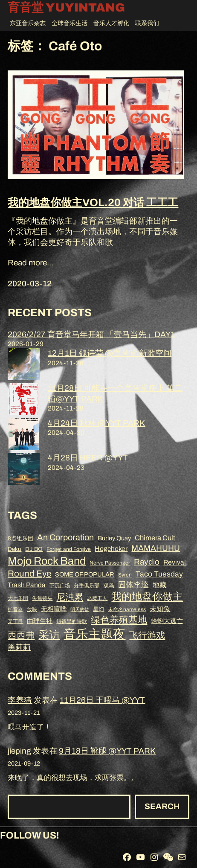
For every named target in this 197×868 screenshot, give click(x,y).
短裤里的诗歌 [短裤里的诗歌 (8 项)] (72, 621)
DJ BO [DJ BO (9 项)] (34, 549)
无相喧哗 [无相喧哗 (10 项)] (54, 609)
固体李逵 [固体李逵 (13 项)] (133, 585)
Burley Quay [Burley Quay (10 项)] (114, 538)
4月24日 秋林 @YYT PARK (96, 423)
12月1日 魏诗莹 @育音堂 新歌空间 (110, 353)
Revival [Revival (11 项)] (175, 562)
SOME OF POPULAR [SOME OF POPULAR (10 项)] (85, 574)
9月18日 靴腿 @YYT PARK (107, 751)
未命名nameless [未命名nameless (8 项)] (127, 609)
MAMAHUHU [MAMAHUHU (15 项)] (156, 548)
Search (162, 806)
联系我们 (147, 23)
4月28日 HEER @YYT (88, 458)
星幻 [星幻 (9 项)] (98, 609)
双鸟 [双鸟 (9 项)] (109, 585)
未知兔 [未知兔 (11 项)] (160, 609)
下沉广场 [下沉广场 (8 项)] (60, 585)
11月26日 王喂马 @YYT (102, 700)
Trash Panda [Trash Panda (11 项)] (27, 585)
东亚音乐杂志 (28, 23)
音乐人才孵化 (111, 23)
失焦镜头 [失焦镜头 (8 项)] (42, 598)
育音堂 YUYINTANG (66, 8)
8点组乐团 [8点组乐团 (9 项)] (20, 538)
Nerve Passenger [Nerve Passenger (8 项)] (110, 563)
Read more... (30, 263)
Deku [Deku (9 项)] (14, 549)
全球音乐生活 (70, 23)
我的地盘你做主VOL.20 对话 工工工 (93, 202)
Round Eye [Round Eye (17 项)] (29, 574)
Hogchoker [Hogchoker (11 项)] (111, 549)
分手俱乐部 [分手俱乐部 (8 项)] (87, 585)
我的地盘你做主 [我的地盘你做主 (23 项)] (147, 597)
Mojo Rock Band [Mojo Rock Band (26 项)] (47, 561)
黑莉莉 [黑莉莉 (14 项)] (19, 647)
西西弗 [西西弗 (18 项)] (21, 635)
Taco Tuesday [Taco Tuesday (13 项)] (159, 574)
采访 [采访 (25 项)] (49, 635)
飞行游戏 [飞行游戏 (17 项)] (147, 635)
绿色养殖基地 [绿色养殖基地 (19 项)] (119, 620)
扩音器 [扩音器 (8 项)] (15, 609)
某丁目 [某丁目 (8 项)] (15, 621)
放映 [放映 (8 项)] (32, 609)
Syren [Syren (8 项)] (125, 575)
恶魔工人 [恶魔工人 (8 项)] (97, 598)
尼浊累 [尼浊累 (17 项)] (70, 597)
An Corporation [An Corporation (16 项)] (65, 537)
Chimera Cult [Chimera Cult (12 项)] (155, 538)
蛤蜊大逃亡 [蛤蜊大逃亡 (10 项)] (167, 621)
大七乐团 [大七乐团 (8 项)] (18, 598)
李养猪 (20, 700)
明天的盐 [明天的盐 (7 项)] (80, 610)
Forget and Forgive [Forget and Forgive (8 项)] (69, 549)
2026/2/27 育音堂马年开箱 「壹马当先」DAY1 (91, 334)
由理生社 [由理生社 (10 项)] (40, 621)
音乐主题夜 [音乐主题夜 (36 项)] (94, 634)
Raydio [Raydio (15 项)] (147, 562)
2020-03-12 (30, 284)
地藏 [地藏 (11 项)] (159, 585)
